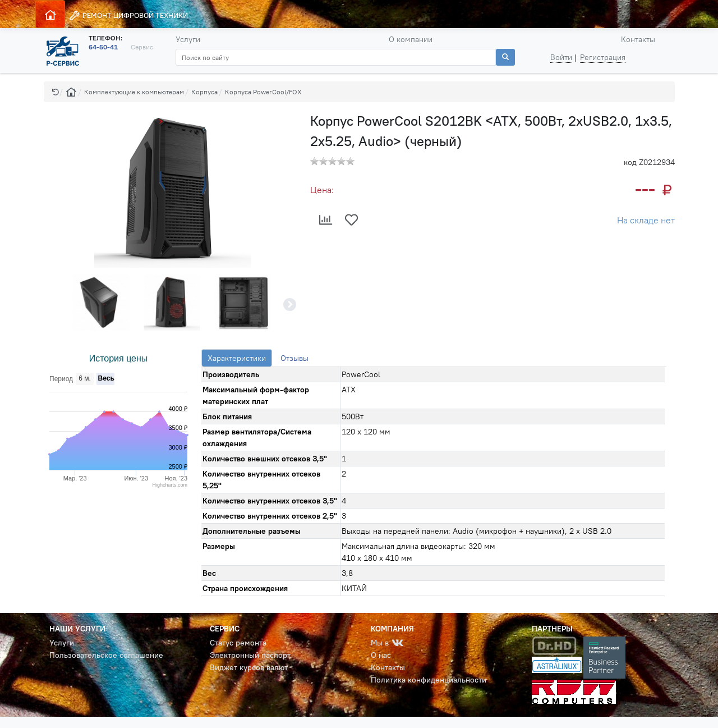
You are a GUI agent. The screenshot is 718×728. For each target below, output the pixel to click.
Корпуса (204, 92)
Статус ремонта (238, 643)
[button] (56, 92)
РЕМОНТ (128, 15)
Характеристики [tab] (237, 358)
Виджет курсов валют (249, 667)
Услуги (188, 39)
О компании (411, 39)
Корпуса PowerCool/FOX (263, 92)
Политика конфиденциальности (429, 680)
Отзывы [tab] (294, 358)
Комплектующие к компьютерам (134, 92)
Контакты (638, 39)
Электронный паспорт (250, 655)
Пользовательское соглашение (106, 655)
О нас (381, 655)
